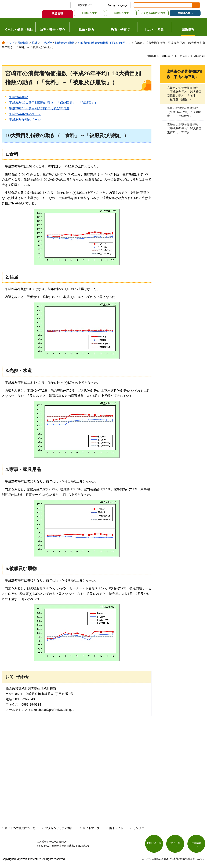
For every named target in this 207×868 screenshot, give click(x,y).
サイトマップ (91, 828)
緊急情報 (57, 13)
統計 (35, 43)
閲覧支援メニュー (88, 5)
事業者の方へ (185, 13)
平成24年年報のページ (25, 120)
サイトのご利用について (20, 828)
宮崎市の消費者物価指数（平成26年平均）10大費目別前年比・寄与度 (184, 129)
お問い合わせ (154, 843)
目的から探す (89, 13)
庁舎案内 (196, 843)
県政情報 (23, 43)
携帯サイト (116, 828)
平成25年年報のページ (25, 114)
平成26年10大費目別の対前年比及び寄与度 (39, 108)
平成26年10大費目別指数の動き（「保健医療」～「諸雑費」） (53, 103)
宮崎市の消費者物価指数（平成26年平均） (104, 43)
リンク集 (139, 828)
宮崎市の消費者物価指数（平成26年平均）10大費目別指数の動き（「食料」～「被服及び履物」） (184, 94)
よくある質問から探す (153, 13)
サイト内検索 (136, 5)
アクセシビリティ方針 (59, 828)
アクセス (175, 843)
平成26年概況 (19, 97)
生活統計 (46, 43)
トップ (10, 43)
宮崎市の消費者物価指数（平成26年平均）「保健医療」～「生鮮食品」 (184, 112)
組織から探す (121, 13)
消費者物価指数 (65, 43)
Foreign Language (118, 5)
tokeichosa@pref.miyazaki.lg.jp (53, 710)
